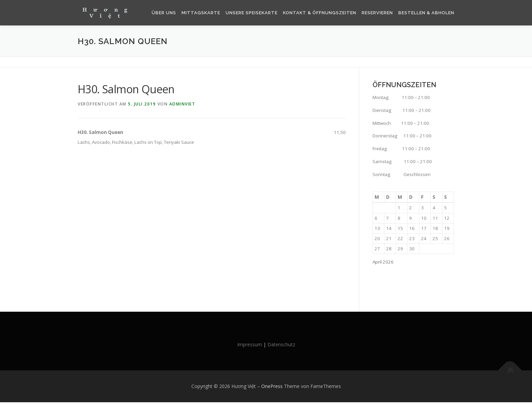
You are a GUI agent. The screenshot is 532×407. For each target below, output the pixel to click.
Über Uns (164, 13)
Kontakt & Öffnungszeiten (320, 13)
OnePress (272, 391)
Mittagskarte (201, 13)
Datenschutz (281, 349)
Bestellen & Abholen (426, 13)
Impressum (250, 349)
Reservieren (377, 13)
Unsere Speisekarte (252, 13)
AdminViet (182, 104)
